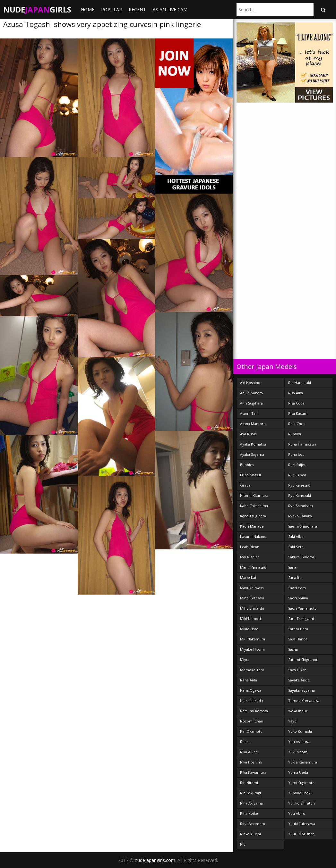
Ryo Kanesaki (299, 485)
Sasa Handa (298, 639)
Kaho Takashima (254, 506)
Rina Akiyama (251, 803)
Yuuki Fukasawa (302, 824)
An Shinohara (251, 393)
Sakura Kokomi (301, 557)
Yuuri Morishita (301, 834)
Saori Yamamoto (302, 608)
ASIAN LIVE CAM (170, 9)
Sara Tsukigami (301, 618)
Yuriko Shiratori (302, 803)
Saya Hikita (297, 670)
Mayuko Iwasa (252, 588)
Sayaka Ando (299, 680)
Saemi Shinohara (303, 526)
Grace (245, 485)
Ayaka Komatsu (253, 444)
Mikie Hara (249, 629)
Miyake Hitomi (252, 649)
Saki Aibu (296, 536)
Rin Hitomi (249, 783)
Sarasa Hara (298, 629)
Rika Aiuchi (249, 752)
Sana (292, 567)
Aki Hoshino (250, 383)
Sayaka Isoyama (302, 690)
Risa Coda (296, 403)
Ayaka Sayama (252, 454)
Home (88, 9)
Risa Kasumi (298, 413)
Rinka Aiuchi (250, 834)
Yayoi (293, 721)
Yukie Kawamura (303, 762)
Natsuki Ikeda (251, 701)
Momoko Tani (252, 670)
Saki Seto (296, 547)
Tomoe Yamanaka (304, 701)
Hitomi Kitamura (254, 495)
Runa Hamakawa (302, 444)
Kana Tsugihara (253, 516)
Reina (245, 742)
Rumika (295, 434)
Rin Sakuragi (250, 793)
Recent (137, 9)
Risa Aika (296, 393)
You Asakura (299, 742)
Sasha (293, 649)
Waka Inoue (298, 711)
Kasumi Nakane (253, 536)
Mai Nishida (250, 557)
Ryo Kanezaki (300, 495)
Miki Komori (250, 618)
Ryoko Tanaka (300, 516)
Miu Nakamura (253, 639)
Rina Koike (249, 813)
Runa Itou (296, 454)
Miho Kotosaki (252, 598)
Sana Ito (295, 577)
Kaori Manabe (252, 526)
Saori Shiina (298, 598)
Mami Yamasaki (253, 567)
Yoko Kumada (300, 731)
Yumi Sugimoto (301, 783)
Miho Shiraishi (252, 608)
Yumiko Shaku (300, 793)
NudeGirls (37, 9)
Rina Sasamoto (253, 824)
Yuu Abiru (297, 813)
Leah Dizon (250, 547)
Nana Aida (249, 680)
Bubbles (247, 465)
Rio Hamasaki (300, 383)
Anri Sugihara (251, 403)
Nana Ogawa (251, 690)
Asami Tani (249, 413)
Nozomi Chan (252, 721)
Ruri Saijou (297, 465)
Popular (112, 9)
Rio (243, 844)
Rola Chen (297, 424)
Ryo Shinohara (301, 506)
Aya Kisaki (248, 434)
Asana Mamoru (253, 424)
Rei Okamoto (251, 731)
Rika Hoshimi (251, 762)
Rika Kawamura (253, 772)
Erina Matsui (250, 475)
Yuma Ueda (298, 772)
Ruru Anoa (297, 475)
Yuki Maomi (298, 752)
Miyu (244, 659)
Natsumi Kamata (254, 711)
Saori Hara (297, 588)
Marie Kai (248, 577)
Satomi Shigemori (303, 659)
